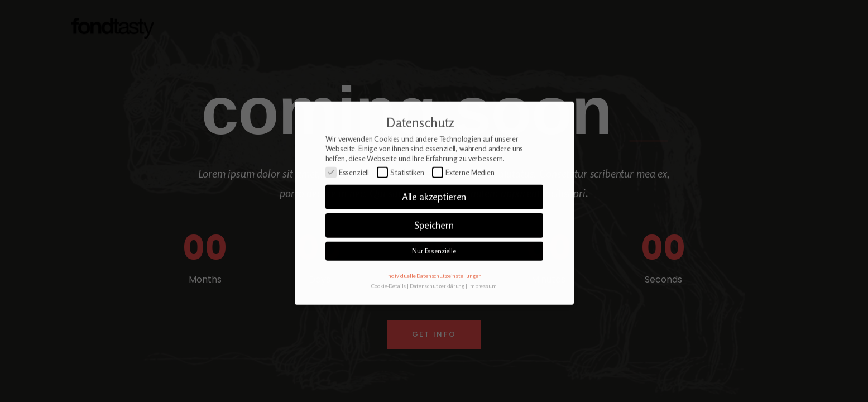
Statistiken (401, 192)
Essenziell (347, 192)
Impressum (483, 305)
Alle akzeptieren (434, 216)
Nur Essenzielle (434, 270)
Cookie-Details (389, 305)
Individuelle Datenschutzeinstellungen (434, 294)
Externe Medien (463, 192)
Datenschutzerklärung (437, 305)
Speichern (434, 244)
